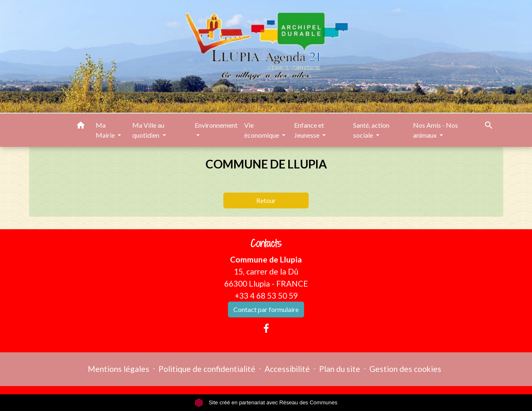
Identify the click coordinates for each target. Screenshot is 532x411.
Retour (266, 200)
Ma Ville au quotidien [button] (148, 130)
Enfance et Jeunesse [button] (309, 130)
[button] (81, 126)
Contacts (266, 244)
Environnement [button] (216, 125)
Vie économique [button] (262, 130)
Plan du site (340, 369)
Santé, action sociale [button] (371, 130)
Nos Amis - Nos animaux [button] (435, 130)
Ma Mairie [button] (106, 130)
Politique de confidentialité (207, 369)
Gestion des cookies (405, 369)
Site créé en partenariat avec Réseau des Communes (266, 402)
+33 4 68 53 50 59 (266, 296)
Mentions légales (119, 369)
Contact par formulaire (266, 309)
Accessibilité (287, 369)
